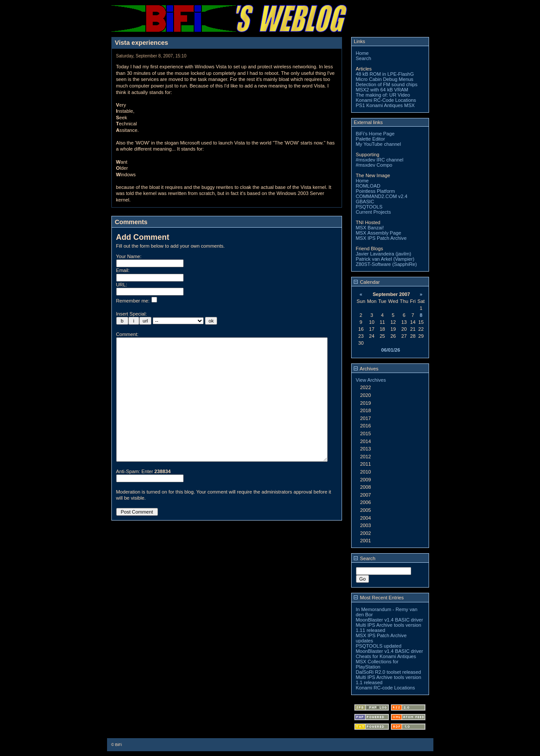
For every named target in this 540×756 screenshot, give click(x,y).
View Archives (371, 380)
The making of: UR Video (383, 95)
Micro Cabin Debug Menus (385, 79)
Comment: (127, 334)
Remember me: (137, 301)
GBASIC (365, 202)
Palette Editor (371, 139)
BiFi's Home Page (375, 134)
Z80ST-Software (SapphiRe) (387, 264)
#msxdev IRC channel (380, 160)
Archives (366, 369)
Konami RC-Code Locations (386, 100)
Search (364, 58)
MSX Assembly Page (379, 233)
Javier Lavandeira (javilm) (384, 254)
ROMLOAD (368, 186)
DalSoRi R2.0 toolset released (389, 672)
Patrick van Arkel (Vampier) (385, 259)
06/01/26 (391, 350)
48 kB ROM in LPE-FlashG (385, 74)
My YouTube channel (379, 144)
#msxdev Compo (374, 165)
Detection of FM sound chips (387, 84)
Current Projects (374, 212)
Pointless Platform (376, 191)
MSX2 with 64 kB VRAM (382, 90)
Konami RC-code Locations (386, 688)
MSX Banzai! (370, 228)
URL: (122, 285)
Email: (123, 270)
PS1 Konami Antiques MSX (386, 105)
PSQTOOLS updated (379, 646)
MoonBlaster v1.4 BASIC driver (390, 620)
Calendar (367, 282)
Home (362, 53)
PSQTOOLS (369, 207)
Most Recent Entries (379, 598)
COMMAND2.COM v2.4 (382, 196)
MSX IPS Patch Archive (381, 238)
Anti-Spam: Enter (144, 497)
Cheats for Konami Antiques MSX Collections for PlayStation (386, 662)
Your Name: (129, 256)
